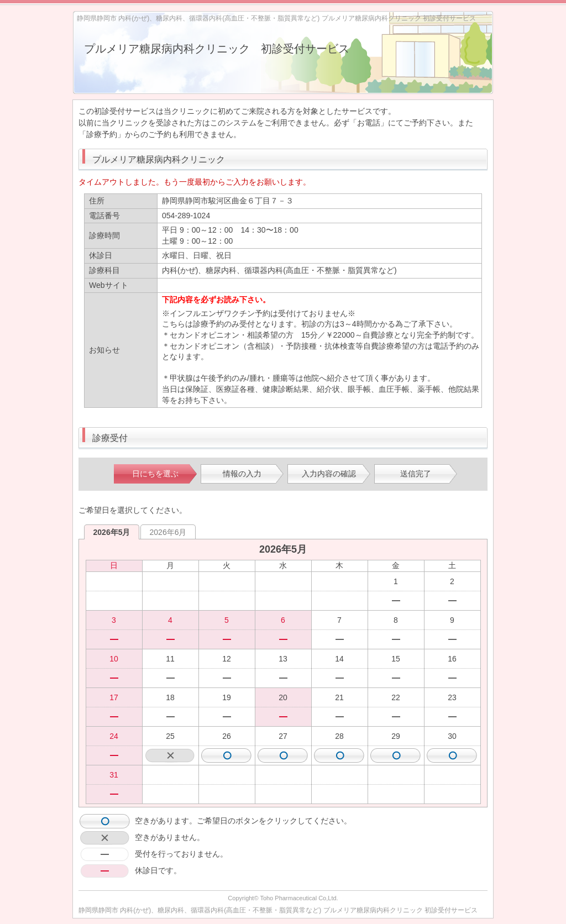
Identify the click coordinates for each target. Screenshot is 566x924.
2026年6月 (168, 532)
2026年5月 (112, 532)
